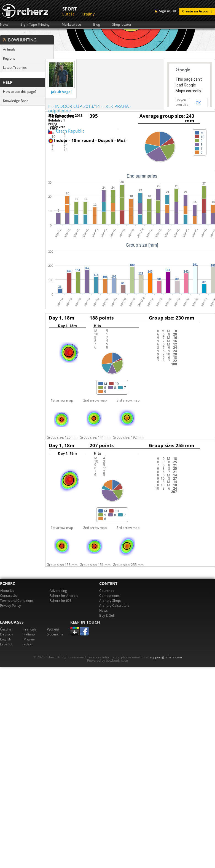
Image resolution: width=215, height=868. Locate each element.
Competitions (109, 596)
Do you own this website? (182, 105)
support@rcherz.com (166, 657)
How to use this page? (20, 92)
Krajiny (88, 14)
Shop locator (122, 25)
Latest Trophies (15, 68)
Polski (28, 644)
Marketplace (71, 25)
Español (6, 644)
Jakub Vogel (61, 92)
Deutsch (6, 634)
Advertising (58, 591)
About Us (7, 591)
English (6, 639)
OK (198, 103)
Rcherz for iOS (61, 601)
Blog (97, 25)
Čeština (6, 629)
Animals (9, 49)
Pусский (53, 629)
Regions (9, 58)
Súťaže (68, 14)
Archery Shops (110, 601)
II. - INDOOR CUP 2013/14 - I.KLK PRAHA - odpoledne (90, 109)
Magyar (29, 639)
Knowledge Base (16, 101)
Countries (107, 591)
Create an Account (197, 11)
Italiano (29, 634)
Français (30, 629)
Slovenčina (55, 634)
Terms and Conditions (17, 601)
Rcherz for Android (64, 596)
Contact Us (8, 596)
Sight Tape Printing (35, 25)
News (4, 25)
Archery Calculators (114, 606)
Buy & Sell (107, 615)
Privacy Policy (10, 606)
